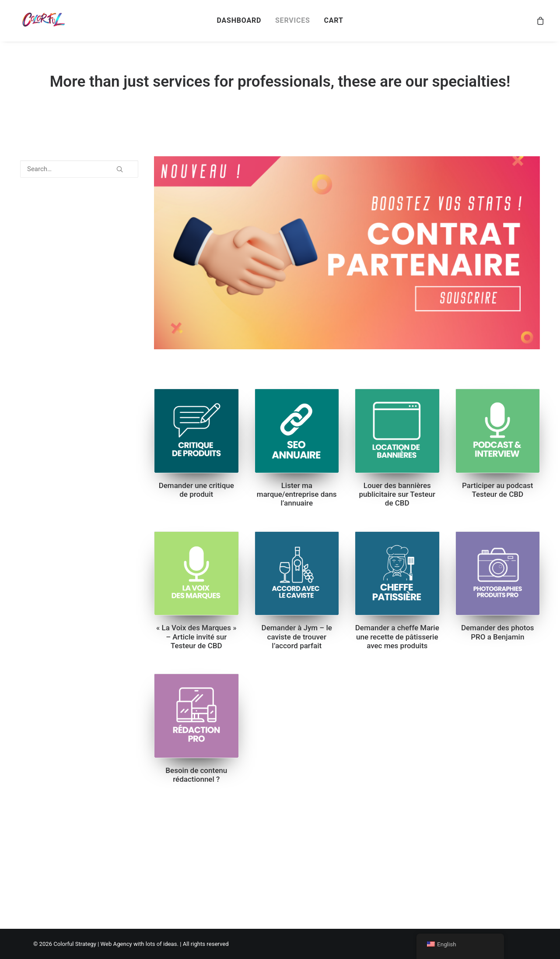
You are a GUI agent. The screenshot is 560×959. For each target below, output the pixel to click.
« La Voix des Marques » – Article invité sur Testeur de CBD (196, 637)
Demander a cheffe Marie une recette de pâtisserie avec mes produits (397, 637)
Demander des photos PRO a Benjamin (498, 632)
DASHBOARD (239, 20)
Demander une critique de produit (196, 490)
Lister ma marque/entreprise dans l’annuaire (297, 494)
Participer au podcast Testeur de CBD (498, 490)
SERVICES (293, 20)
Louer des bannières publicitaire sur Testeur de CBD (397, 494)
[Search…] (79, 169)
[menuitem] (239, 21)
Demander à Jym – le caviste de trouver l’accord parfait (297, 637)
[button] (120, 166)
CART (333, 20)
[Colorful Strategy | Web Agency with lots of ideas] (43, 21)
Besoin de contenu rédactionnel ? (196, 775)
